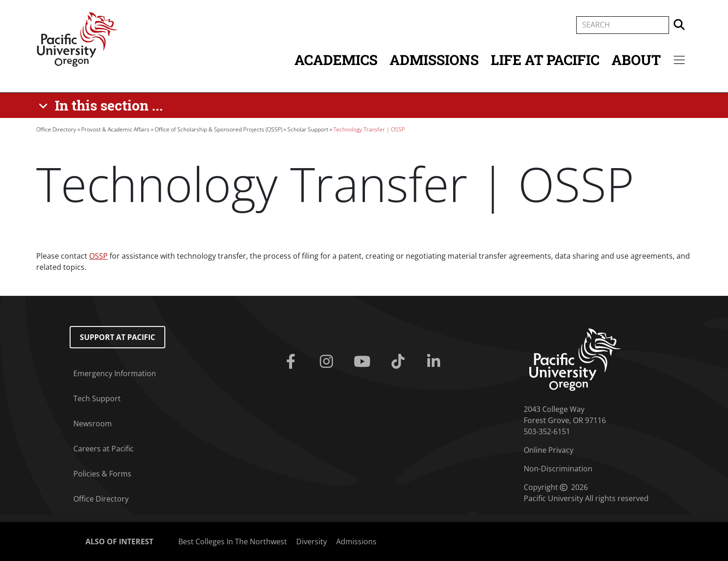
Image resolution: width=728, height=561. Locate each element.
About (636, 60)
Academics (336, 60)
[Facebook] (293, 362)
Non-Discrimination (558, 469)
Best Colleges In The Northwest (233, 541)
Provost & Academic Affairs (115, 129)
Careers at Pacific (104, 449)
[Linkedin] (435, 362)
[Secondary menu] (679, 60)
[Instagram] (328, 362)
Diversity (312, 541)
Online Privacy (549, 450)
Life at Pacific (545, 60)
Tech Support (97, 398)
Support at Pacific (117, 337)
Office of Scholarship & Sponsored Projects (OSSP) (218, 129)
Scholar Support (308, 129)
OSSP (98, 256)
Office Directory (56, 129)
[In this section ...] (102, 105)
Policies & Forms (102, 474)
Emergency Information (115, 373)
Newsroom (93, 424)
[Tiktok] (400, 362)
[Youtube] (364, 362)
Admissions (434, 60)
